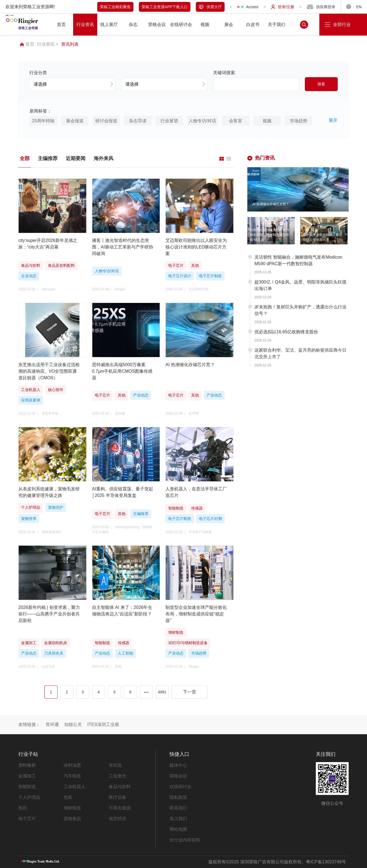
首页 (27, 44)
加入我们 (178, 819)
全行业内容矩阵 (185, 840)
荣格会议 (178, 776)
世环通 (52, 724)
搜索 (321, 84)
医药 (23, 808)
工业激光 (117, 776)
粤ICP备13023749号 (326, 862)
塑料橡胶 (27, 765)
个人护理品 (29, 797)
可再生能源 (120, 808)
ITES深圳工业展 (103, 724)
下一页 (190, 692)
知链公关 (73, 724)
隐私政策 (178, 797)
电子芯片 (27, 819)
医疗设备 (117, 797)
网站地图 (178, 829)
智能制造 (27, 787)
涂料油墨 (72, 765)
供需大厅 (210, 7)
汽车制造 (72, 776)
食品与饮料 (120, 787)
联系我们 (178, 808)
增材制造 (72, 808)
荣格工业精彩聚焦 (115, 7)
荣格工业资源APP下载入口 (165, 7)
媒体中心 (178, 765)
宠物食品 (72, 819)
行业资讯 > (48, 44)
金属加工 (27, 776)
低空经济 (117, 819)
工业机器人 (74, 787)
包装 (68, 797)
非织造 (115, 765)
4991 (162, 692)
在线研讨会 (180, 787)
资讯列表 (70, 44)
